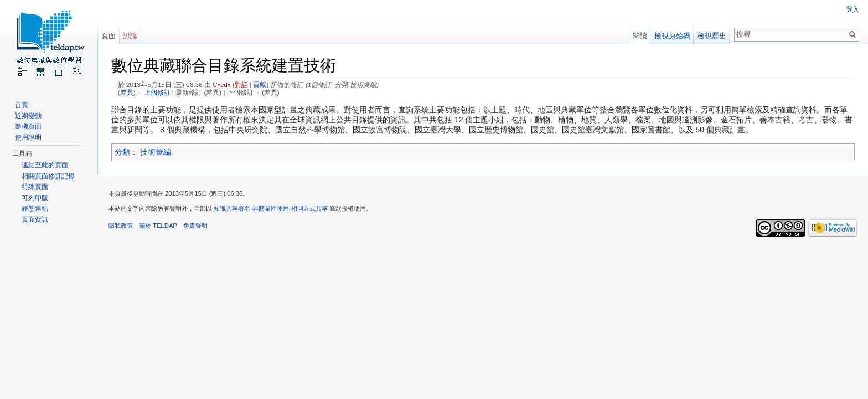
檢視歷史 (712, 36)
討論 (130, 36)
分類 (122, 152)
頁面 (108, 36)
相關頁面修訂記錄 (48, 176)
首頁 (22, 105)
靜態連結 (35, 208)
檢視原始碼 (672, 36)
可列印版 (35, 198)
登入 (852, 9)
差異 (127, 92)
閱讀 (640, 36)
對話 (241, 85)
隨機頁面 (28, 126)
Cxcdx (222, 85)
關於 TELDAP (158, 226)
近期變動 (28, 116)
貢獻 (260, 85)
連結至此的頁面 (45, 165)
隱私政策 (121, 226)
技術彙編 (156, 152)
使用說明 (28, 137)
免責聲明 (195, 226)
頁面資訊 (35, 219)
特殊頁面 (35, 187)
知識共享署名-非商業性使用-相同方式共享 (270, 208)
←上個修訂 (154, 92)
